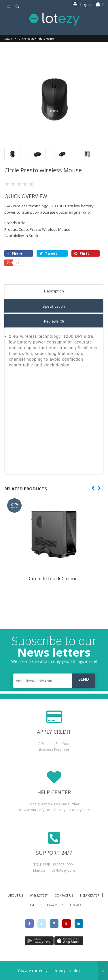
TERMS (31, 905)
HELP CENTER (90, 895)
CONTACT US (64, 895)
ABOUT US (16, 895)
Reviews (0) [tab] (54, 321)
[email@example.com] (54, 681)
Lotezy (8, 39)
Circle (21, 223)
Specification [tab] (54, 306)
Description (54, 291)
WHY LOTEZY (39, 895)
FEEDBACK (75, 905)
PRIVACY (52, 905)
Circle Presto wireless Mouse (36, 39)
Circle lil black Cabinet (54, 578)
